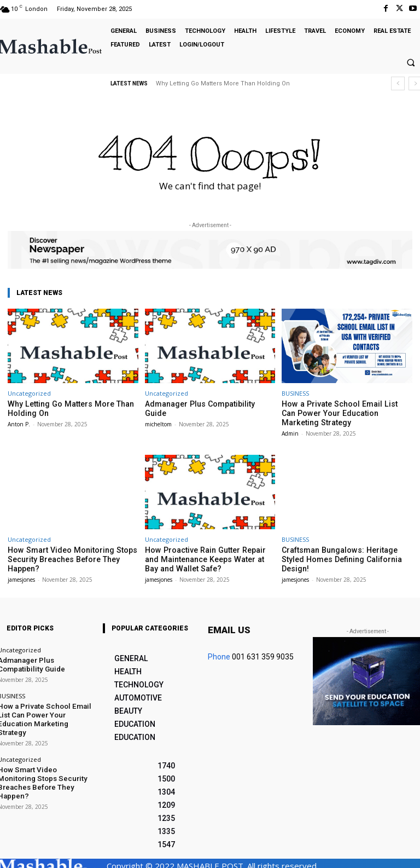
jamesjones (21, 575)
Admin (290, 431)
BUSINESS (295, 393)
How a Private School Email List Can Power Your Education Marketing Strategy (339, 412)
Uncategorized (29, 393)
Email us (229, 625)
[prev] (398, 83)
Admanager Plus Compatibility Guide (204, 404)
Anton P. (19, 423)
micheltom (158, 414)
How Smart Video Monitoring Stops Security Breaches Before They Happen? (65, 555)
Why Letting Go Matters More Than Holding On (223, 83)
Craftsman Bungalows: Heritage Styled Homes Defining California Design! (344, 551)
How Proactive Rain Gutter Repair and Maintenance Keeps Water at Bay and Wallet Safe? (206, 555)
